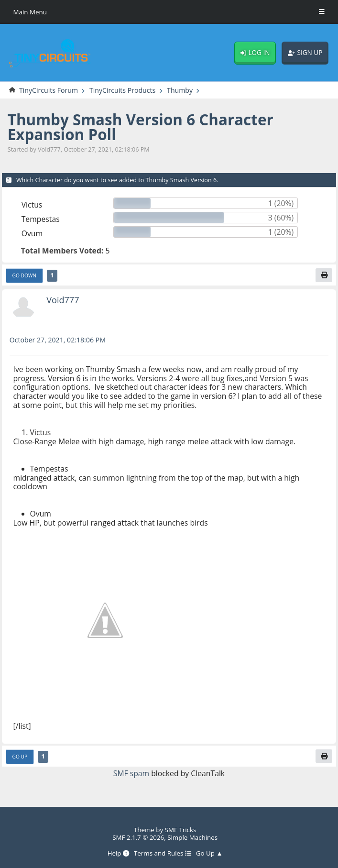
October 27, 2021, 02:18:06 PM (58, 340)
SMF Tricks (181, 830)
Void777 (63, 300)
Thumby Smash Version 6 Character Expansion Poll (141, 127)
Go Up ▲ (209, 853)
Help (118, 853)
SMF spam (131, 773)
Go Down (25, 275)
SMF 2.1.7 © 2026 (138, 837)
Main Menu (30, 12)
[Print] (324, 275)
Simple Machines (192, 837)
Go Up (20, 757)
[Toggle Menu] (322, 12)
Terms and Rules (163, 853)
